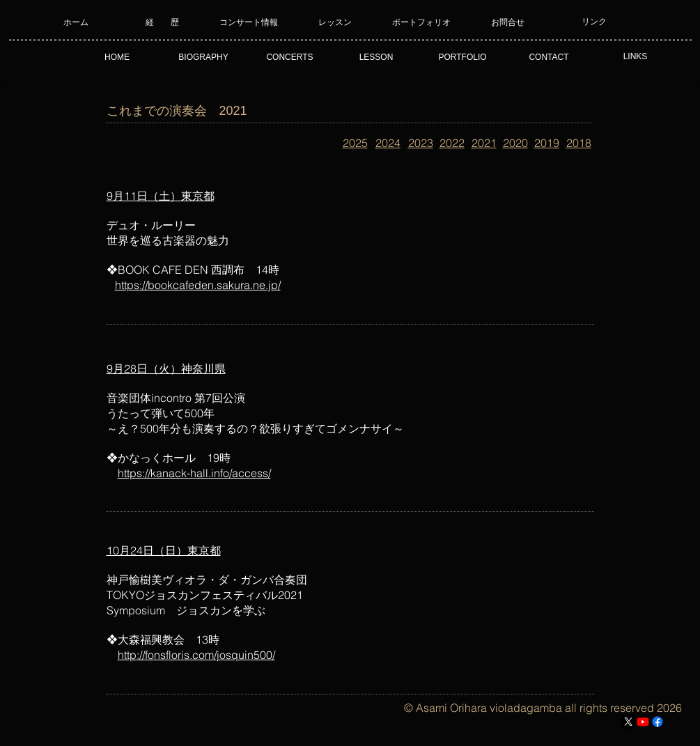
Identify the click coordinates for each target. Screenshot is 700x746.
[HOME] (117, 57)
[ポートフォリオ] (422, 22)
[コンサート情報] (249, 22)
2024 (388, 143)
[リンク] (594, 22)
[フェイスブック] (658, 722)
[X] (628, 722)
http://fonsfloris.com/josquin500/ (196, 655)
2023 (421, 143)
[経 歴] (163, 22)
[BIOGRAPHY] (204, 57)
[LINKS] (636, 57)
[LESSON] (376, 57)
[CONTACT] (549, 57)
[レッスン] (335, 22)
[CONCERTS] (290, 57)
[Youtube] (643, 722)
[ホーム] (76, 22)
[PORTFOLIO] (463, 57)
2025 (355, 143)
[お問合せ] (508, 22)
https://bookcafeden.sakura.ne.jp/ (198, 285)
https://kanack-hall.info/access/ (194, 473)
